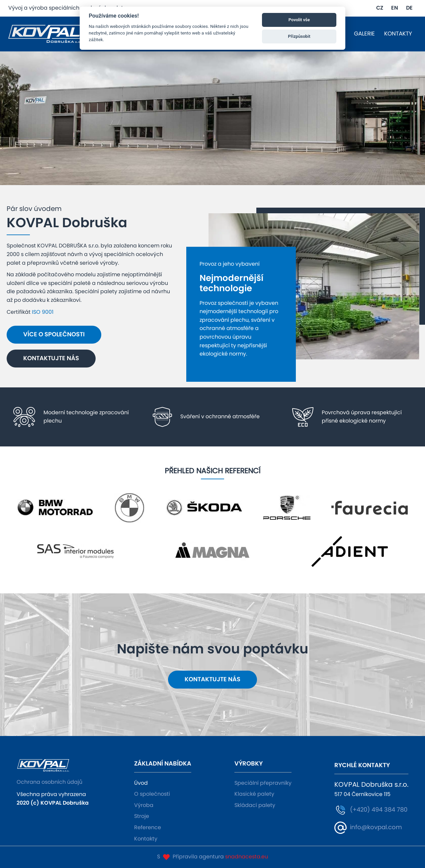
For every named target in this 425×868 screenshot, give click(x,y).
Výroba (144, 805)
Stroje (142, 816)
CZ (380, 8)
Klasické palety (254, 794)
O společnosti (152, 794)
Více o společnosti (54, 335)
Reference (148, 828)
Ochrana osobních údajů (49, 782)
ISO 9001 (43, 312)
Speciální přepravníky (263, 783)
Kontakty (146, 839)
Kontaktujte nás (51, 359)
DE (409, 8)
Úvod (141, 783)
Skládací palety (255, 805)
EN (395, 8)
